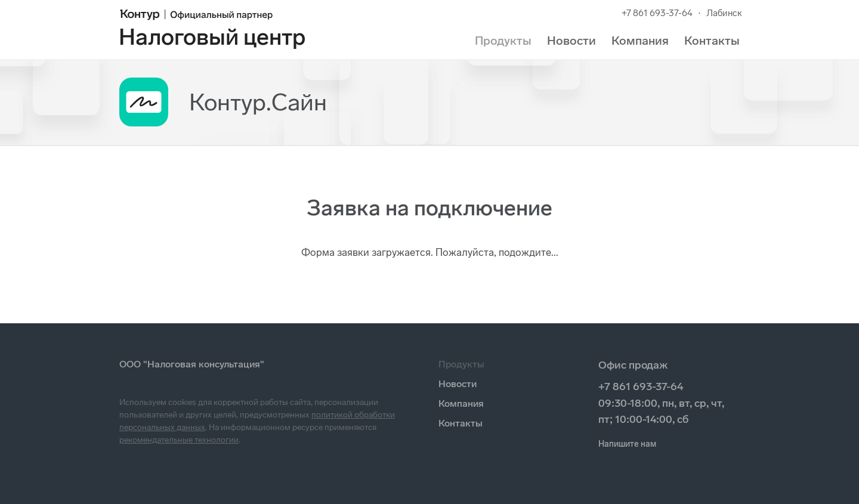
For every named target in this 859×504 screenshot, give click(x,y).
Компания (640, 41)
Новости (571, 41)
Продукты (503, 41)
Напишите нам (627, 444)
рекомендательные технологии (179, 440)
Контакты (712, 41)
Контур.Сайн (258, 102)
